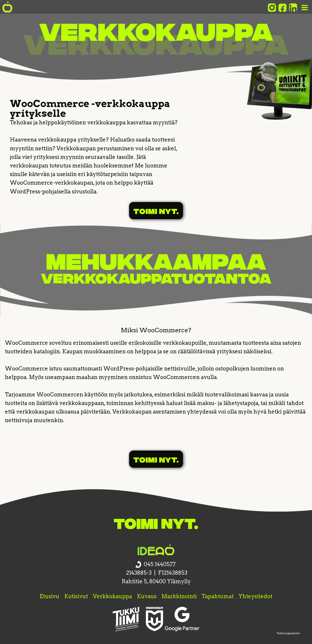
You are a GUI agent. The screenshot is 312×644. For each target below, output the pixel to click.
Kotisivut (76, 596)
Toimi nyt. (156, 211)
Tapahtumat (218, 596)
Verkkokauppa (112, 596)
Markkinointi (179, 596)
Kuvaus (147, 596)
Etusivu (49, 596)
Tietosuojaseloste (288, 633)
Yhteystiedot (255, 596)
